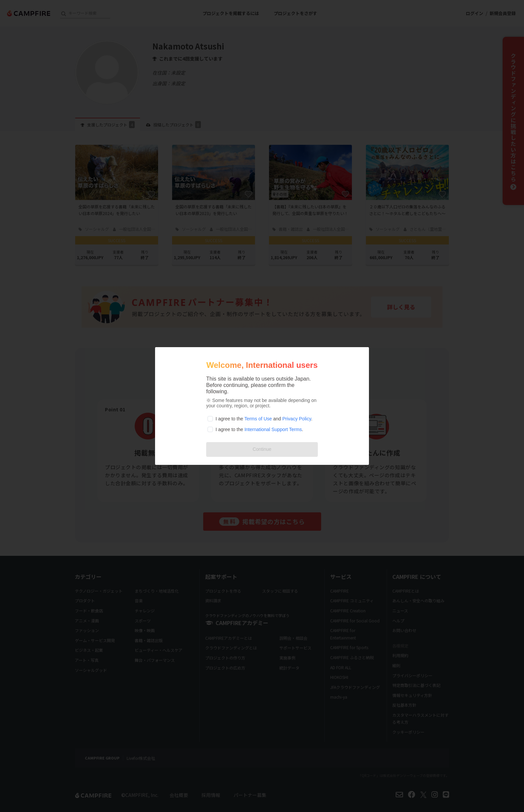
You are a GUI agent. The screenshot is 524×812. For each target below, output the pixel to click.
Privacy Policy (297, 419)
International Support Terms (273, 429)
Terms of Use (258, 419)
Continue (262, 449)
